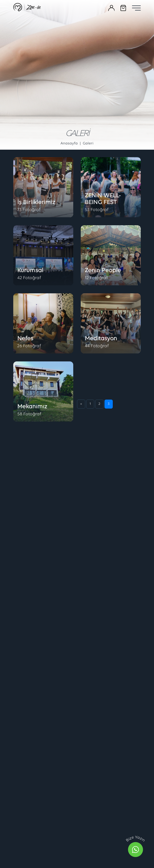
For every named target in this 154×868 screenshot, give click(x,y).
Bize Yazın (135, 839)
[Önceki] (81, 689)
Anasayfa (69, 144)
